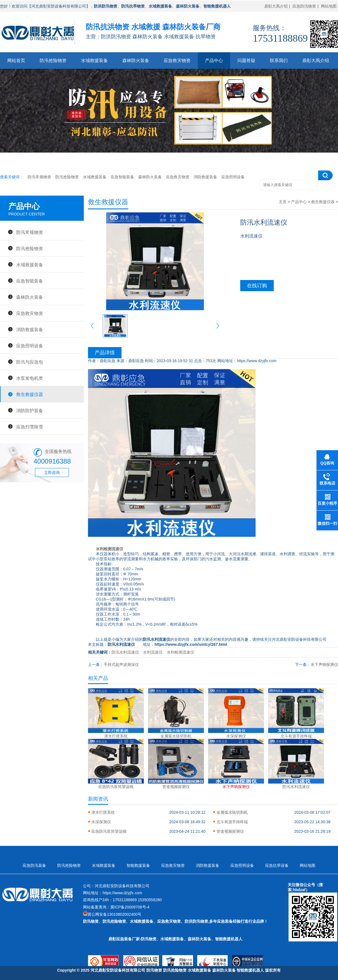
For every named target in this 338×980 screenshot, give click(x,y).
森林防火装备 (136, 60)
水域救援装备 (94, 60)
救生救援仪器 (30, 394)
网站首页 (16, 60)
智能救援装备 (138, 865)
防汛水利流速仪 (125, 652)
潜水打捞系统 (103, 812)
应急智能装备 (122, 177)
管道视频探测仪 (230, 831)
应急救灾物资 (177, 60)
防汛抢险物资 (53, 60)
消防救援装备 (205, 177)
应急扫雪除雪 (30, 427)
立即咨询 (52, 473)
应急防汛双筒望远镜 (109, 831)
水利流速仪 (153, 652)
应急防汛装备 (34, 865)
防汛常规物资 (39, 177)
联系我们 (279, 60)
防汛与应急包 (30, 362)
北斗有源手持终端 (232, 822)
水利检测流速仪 (110, 549)
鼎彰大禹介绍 (276, 6)
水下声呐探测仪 (324, 665)
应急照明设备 (233, 177)
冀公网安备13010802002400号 (114, 914)
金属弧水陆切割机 (232, 812)
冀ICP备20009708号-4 (130, 907)
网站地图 (329, 6)
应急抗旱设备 (277, 865)
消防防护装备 (30, 410)
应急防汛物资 (304, 6)
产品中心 (214, 60)
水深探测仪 (101, 822)
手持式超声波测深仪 (121, 665)
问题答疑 (246, 60)
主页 (283, 202)
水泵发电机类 (30, 378)
